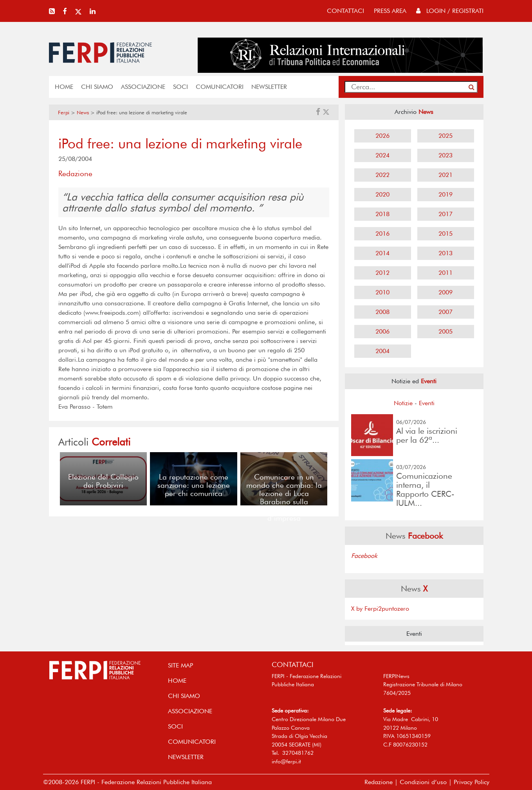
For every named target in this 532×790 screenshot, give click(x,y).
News (83, 113)
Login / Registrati (450, 11)
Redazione (379, 782)
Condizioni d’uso (423, 782)
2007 (445, 312)
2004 (382, 351)
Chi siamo (97, 87)
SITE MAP (180, 665)
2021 (445, 175)
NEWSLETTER (269, 87)
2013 (445, 253)
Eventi (427, 403)
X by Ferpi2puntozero (380, 609)
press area (390, 11)
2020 (382, 194)
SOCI (180, 87)
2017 (445, 214)
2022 (382, 175)
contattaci (345, 11)
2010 (382, 292)
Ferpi (64, 113)
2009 (445, 292)
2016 (382, 234)
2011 (445, 273)
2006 (382, 331)
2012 (382, 273)
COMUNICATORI (220, 87)
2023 (445, 155)
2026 (382, 136)
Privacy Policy (472, 782)
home (64, 87)
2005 (445, 331)
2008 (382, 312)
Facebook (364, 556)
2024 (382, 155)
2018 (382, 214)
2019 (445, 194)
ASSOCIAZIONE (143, 87)
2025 (445, 136)
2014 (382, 253)
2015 (445, 234)
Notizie (403, 403)
